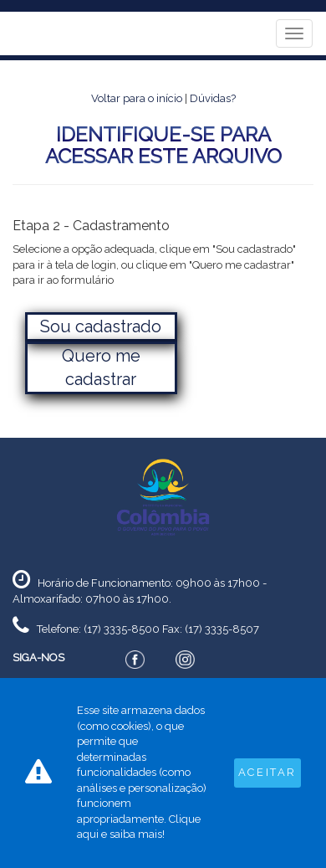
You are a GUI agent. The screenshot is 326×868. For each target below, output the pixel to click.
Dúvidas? (213, 98)
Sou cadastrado (101, 326)
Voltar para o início (137, 98)
